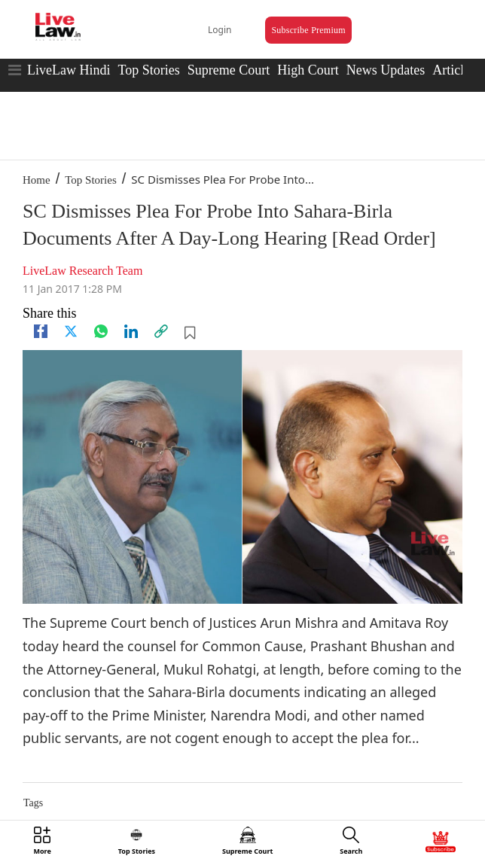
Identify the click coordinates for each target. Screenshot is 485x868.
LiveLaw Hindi (69, 70)
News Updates (386, 70)
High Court (308, 70)
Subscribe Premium (308, 30)
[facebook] (41, 331)
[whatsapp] (101, 331)
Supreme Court (229, 70)
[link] (161, 331)
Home (37, 180)
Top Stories (148, 70)
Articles (454, 70)
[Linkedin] (131, 331)
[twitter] (71, 331)
